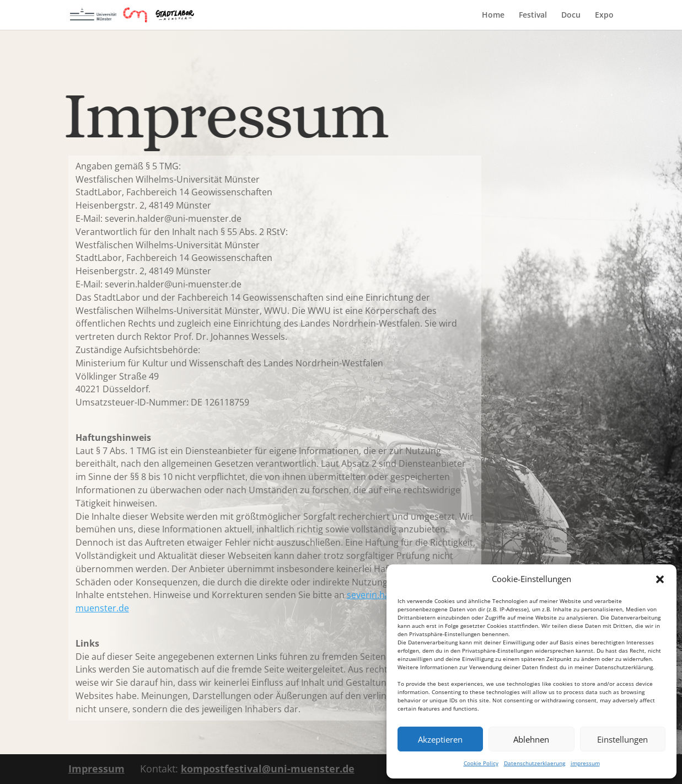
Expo (604, 15)
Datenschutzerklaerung (535, 763)
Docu (571, 15)
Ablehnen (531, 739)
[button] (660, 579)
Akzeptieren (440, 739)
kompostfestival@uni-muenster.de (268, 769)
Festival (533, 15)
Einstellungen (622, 739)
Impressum (96, 769)
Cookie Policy (481, 763)
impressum (585, 763)
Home (493, 15)
